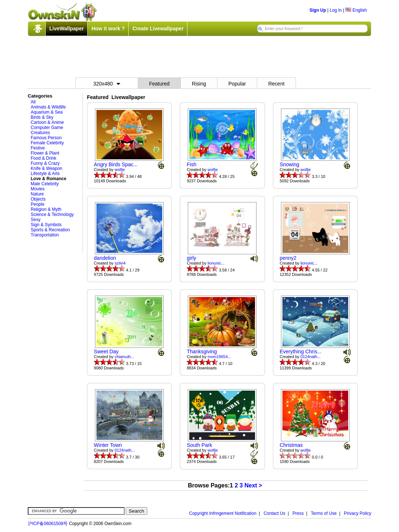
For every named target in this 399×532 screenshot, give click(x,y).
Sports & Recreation (50, 230)
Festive (38, 148)
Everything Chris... (300, 351)
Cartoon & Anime (47, 122)
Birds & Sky (42, 117)
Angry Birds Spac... (116, 164)
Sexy (36, 220)
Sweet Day (106, 351)
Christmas (291, 445)
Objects (38, 199)
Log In (336, 10)
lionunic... (216, 263)
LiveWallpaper (66, 28)
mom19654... (219, 357)
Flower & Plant (45, 153)
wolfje (120, 170)
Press (298, 513)
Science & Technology (52, 214)
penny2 (288, 258)
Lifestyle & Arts (45, 174)
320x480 (107, 84)
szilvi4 (120, 263)
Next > (253, 485)
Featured (159, 84)
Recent (276, 84)
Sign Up (318, 10)
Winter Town (108, 445)
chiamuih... (124, 357)
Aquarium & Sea (47, 112)
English (356, 10)
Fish (191, 164)
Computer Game (47, 128)
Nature (37, 194)
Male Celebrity (45, 184)
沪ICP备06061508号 (48, 524)
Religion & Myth (46, 209)
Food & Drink (43, 158)
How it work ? (108, 28)
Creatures (40, 133)
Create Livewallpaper (158, 28)
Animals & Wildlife (48, 107)
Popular (237, 84)
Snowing (289, 164)
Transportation (45, 235)
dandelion (105, 258)
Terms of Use (324, 513)
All (33, 102)
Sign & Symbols (46, 225)
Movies (38, 189)
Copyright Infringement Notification (223, 513)
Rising (199, 84)
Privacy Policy (358, 513)
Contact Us (274, 513)
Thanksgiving (202, 351)
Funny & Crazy (45, 163)
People (37, 204)
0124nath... (310, 357)
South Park (199, 445)
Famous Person (46, 138)
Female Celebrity (47, 143)
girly (191, 258)
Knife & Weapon (47, 168)
